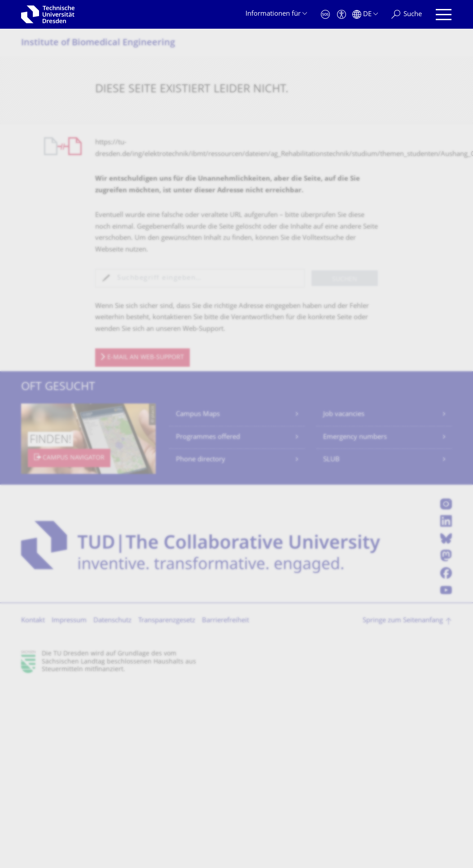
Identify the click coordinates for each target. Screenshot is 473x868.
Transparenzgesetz (167, 621)
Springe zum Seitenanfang (403, 621)
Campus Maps (198, 414)
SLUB (331, 460)
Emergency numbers (355, 437)
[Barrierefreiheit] (342, 15)
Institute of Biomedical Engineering (98, 43)
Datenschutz (112, 621)
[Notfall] (325, 15)
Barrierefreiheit (226, 621)
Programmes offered (208, 437)
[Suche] (407, 15)
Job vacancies (344, 414)
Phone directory (201, 460)
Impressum (69, 621)
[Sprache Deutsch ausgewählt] (365, 15)
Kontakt (33, 621)
